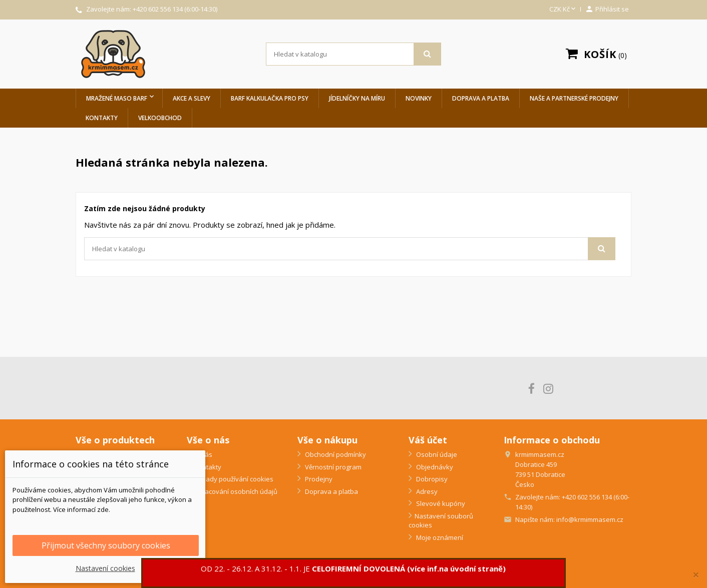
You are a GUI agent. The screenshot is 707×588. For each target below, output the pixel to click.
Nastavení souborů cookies (441, 521)
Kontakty (102, 118)
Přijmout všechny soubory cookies (106, 545)
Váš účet (428, 440)
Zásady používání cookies (233, 479)
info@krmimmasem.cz (590, 519)
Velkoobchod (160, 118)
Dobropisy (431, 479)
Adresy (426, 491)
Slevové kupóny (440, 503)
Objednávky (434, 467)
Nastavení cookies (105, 568)
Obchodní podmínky (335, 454)
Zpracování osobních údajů (235, 491)
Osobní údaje (436, 454)
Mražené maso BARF (117, 98)
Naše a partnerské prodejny (574, 98)
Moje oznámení (439, 537)
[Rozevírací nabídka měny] (563, 10)
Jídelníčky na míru (357, 98)
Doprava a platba (481, 98)
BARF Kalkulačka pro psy (270, 98)
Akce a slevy (192, 98)
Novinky (419, 98)
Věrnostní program (332, 467)
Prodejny (318, 479)
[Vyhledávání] (353, 54)
